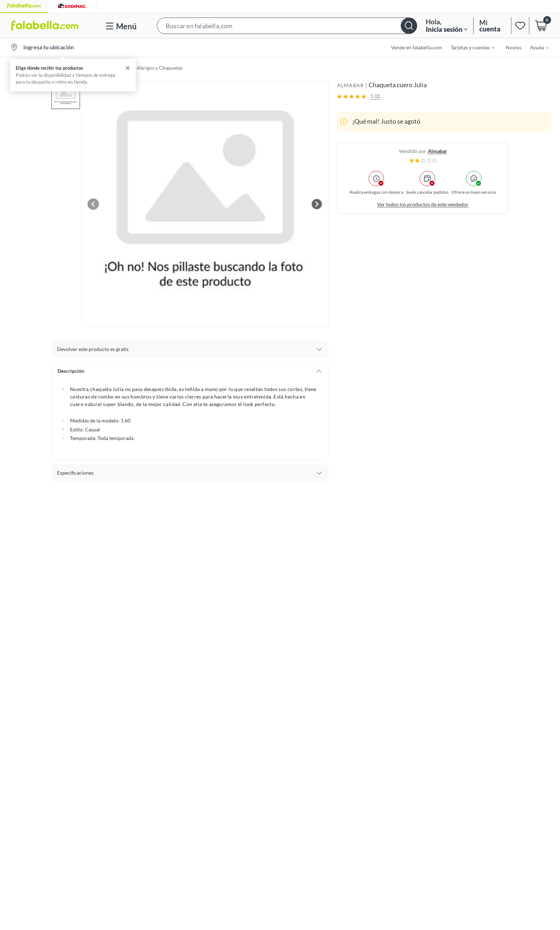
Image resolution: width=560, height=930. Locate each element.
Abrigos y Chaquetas (160, 68)
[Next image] (317, 204)
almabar (437, 151)
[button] (287, 26)
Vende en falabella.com (417, 47)
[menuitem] (468, 47)
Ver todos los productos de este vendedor (423, 204)
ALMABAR (351, 85)
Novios (514, 47)
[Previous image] (93, 204)
